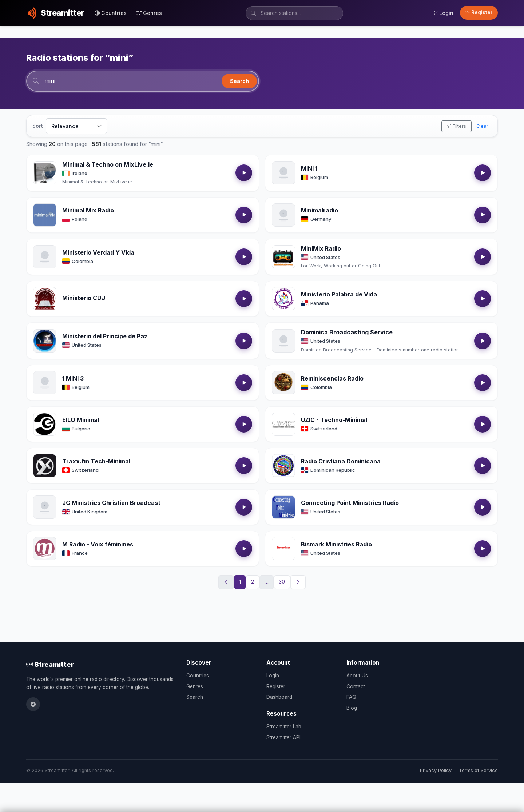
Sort (38, 126)
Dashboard (279, 697)
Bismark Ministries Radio (336, 544)
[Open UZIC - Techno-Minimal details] (283, 424)
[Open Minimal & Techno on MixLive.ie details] (45, 173)
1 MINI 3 (73, 378)
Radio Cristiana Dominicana (341, 461)
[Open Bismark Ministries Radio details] (283, 549)
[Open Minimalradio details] (283, 215)
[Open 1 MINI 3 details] (45, 383)
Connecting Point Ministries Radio (350, 503)
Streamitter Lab (284, 727)
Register (479, 12)
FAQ (351, 697)
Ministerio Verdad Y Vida (98, 252)
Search (239, 81)
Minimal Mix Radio (88, 210)
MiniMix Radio (321, 248)
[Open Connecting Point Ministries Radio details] (283, 507)
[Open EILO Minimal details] (45, 424)
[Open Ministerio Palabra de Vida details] (283, 299)
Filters (456, 126)
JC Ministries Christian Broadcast (111, 503)
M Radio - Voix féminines (98, 544)
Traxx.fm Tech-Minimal (96, 461)
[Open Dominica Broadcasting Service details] (283, 341)
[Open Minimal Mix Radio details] (45, 215)
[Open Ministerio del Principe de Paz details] (45, 341)
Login (443, 13)
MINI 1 (309, 168)
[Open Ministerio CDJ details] (45, 299)
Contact (356, 686)
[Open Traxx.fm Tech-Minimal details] (45, 466)
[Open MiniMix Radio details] (283, 257)
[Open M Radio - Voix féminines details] (45, 549)
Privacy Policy (436, 770)
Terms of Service (478, 770)
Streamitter (50, 664)
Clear (482, 126)
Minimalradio (319, 210)
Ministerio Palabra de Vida (339, 294)
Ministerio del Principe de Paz (105, 336)
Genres (149, 13)
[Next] (298, 582)
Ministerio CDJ (84, 298)
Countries (111, 13)
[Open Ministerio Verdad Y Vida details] (45, 257)
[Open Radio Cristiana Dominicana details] (283, 466)
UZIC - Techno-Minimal (334, 420)
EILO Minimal (81, 420)
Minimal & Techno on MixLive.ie (108, 164)
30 (282, 582)
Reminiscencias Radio (332, 378)
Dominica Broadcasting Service (347, 332)
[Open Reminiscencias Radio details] (283, 383)
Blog (352, 708)
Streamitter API (283, 737)
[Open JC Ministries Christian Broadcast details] (45, 507)
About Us (357, 676)
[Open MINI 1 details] (283, 173)
